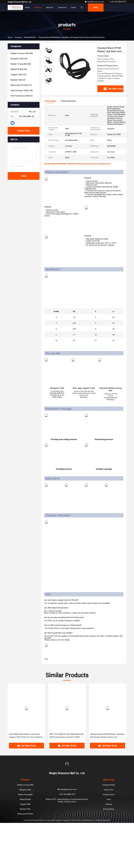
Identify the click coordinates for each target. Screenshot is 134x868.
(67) (19, 59)
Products (38, 7)
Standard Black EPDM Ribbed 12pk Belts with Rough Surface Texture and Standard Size (107, 736)
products (18, 37)
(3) (18, 80)
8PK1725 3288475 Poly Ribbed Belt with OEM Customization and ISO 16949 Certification (67, 736)
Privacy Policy (109, 809)
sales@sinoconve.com (95, 2)
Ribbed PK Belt (30, 37)
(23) (18, 75)
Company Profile (109, 785)
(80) (22, 53)
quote (96, 7)
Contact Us (62, 7)
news (109, 799)
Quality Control (109, 795)
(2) (22, 96)
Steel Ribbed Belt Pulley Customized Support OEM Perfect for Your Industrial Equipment (26, 736)
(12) (21, 85)
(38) (22, 91)
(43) (19, 69)
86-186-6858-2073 (118, 2)
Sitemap (109, 804)
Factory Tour (109, 790)
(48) (21, 64)
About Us (50, 7)
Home (28, 7)
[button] (49, 84)
